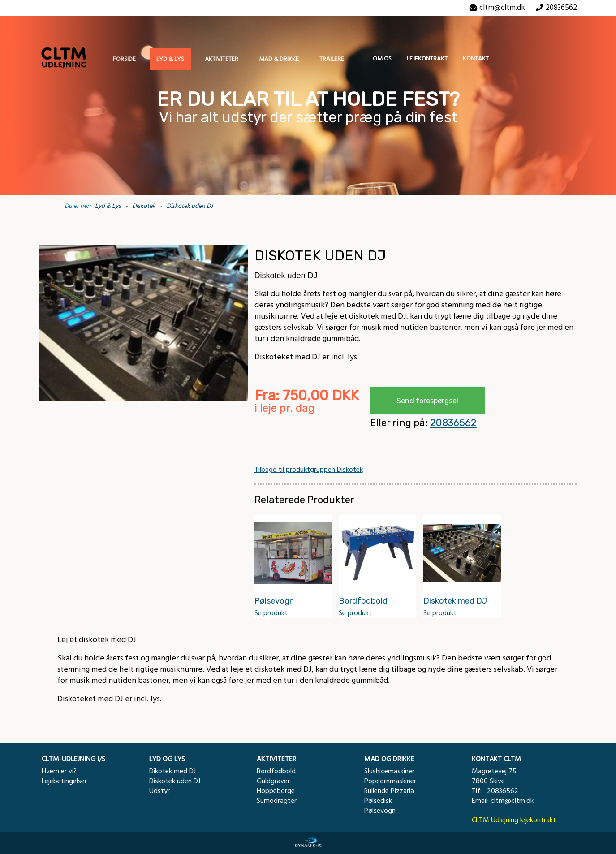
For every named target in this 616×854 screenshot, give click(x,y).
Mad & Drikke (279, 59)
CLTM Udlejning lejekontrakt (514, 820)
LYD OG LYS (167, 759)
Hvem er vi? (59, 771)
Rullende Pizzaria (389, 791)
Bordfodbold (276, 771)
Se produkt (271, 613)
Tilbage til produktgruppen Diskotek (309, 470)
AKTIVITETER (276, 759)
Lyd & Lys (170, 59)
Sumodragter (277, 801)
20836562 (453, 423)
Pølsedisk (378, 801)
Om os (382, 59)
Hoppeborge (276, 791)
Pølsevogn (380, 811)
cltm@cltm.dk (502, 8)
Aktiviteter (222, 59)
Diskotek (144, 206)
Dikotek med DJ (172, 771)
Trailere (332, 59)
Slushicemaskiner (389, 771)
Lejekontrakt (427, 59)
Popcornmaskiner (390, 781)
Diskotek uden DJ (190, 206)
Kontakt (476, 59)
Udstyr (159, 791)
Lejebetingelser (64, 781)
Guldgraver (273, 781)
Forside (124, 59)
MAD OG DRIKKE (389, 759)
